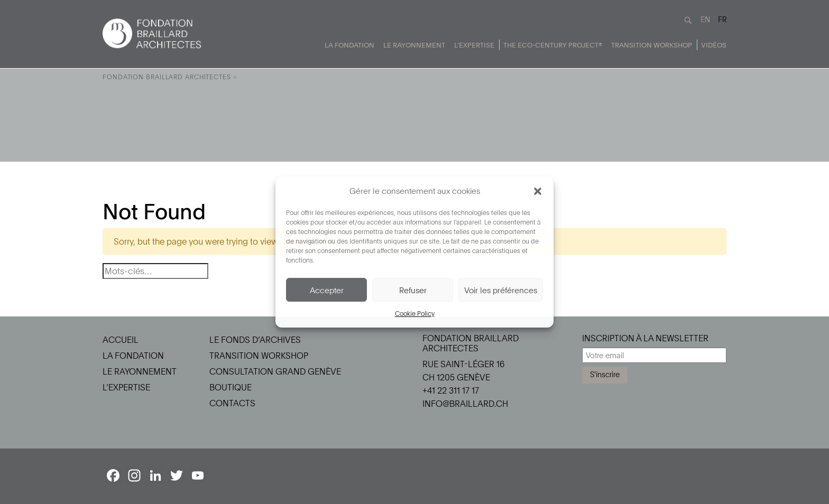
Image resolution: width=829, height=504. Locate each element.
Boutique (231, 387)
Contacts (232, 403)
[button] (538, 191)
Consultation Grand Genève (275, 371)
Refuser (413, 290)
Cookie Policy (415, 313)
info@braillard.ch (465, 404)
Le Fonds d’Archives (255, 340)
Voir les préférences (501, 290)
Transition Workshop (652, 45)
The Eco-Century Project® (553, 45)
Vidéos (714, 45)
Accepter (327, 290)
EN (705, 19)
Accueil (121, 340)
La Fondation (349, 45)
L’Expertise (474, 45)
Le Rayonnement (414, 45)
